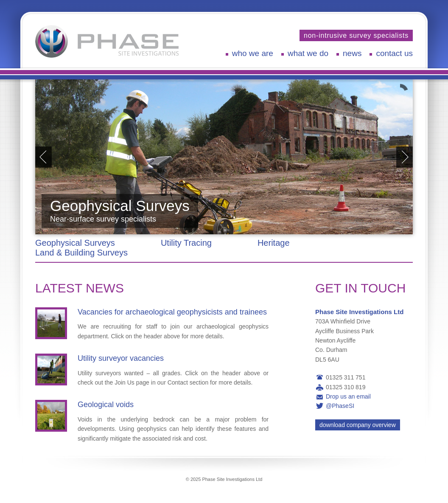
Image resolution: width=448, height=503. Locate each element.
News (352, 53)
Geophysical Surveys (75, 243)
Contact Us (394, 53)
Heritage (274, 243)
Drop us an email (348, 396)
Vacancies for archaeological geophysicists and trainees (172, 312)
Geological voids (106, 405)
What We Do (308, 53)
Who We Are (253, 53)
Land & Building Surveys (81, 253)
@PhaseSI (340, 406)
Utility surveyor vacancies (121, 358)
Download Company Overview (358, 425)
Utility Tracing (186, 243)
